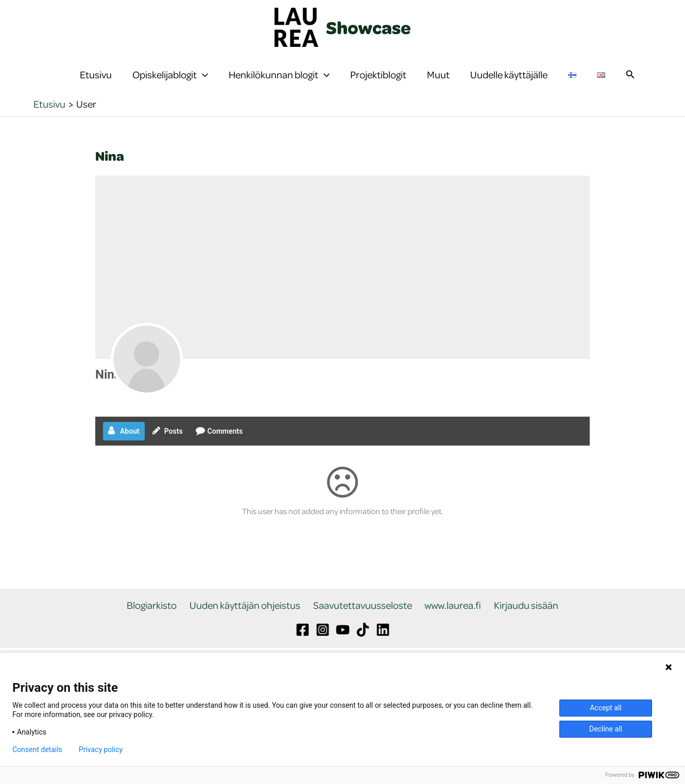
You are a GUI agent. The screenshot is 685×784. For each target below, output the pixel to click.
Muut (438, 85)
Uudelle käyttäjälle (509, 85)
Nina (108, 395)
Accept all (606, 708)
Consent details (37, 749)
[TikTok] (363, 651)
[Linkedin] (383, 651)
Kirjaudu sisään (521, 626)
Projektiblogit (378, 85)
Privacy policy (101, 749)
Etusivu (96, 85)
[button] (202, 85)
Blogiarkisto (157, 626)
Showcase (369, 27)
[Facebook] (303, 651)
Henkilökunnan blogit (279, 85)
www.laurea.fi (451, 626)
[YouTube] (343, 651)
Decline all (606, 729)
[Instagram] (323, 651)
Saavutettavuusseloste (363, 626)
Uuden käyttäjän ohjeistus (247, 626)
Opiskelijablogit (170, 85)
